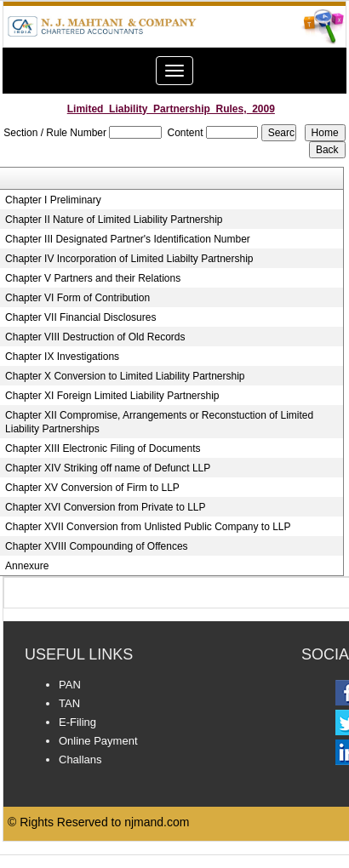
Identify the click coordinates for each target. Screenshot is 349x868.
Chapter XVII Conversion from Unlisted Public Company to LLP (148, 527)
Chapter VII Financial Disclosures (80, 317)
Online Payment (98, 741)
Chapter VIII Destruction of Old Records (95, 337)
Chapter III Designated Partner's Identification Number (128, 239)
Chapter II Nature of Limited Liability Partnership (114, 220)
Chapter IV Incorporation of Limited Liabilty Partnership (129, 259)
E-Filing (77, 722)
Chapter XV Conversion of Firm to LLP (92, 488)
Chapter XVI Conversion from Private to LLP (105, 507)
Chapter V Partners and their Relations (93, 278)
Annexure (27, 566)
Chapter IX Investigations (62, 357)
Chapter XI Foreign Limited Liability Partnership (112, 396)
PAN (70, 685)
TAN (69, 703)
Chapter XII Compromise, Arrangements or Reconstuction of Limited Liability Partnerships (159, 422)
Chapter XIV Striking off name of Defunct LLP (108, 468)
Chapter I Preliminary (53, 200)
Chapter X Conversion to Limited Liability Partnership (125, 376)
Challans (80, 759)
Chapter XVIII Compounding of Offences (97, 546)
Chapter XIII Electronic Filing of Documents (103, 448)
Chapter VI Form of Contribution (77, 298)
